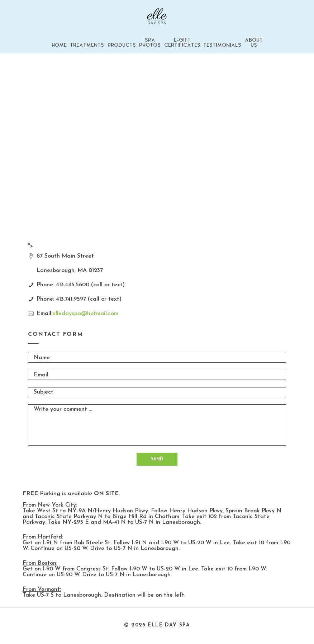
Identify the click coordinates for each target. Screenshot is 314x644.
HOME (59, 45)
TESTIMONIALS (222, 45)
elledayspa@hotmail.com (85, 314)
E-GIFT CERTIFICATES (182, 43)
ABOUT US (254, 43)
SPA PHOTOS (150, 43)
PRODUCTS (122, 45)
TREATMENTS (87, 45)
